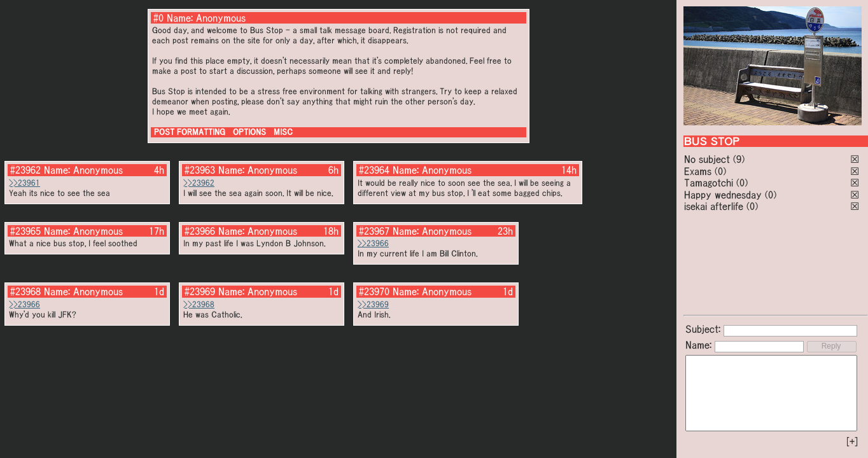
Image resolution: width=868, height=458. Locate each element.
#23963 (200, 170)
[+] (852, 441)
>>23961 (24, 183)
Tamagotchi (709, 183)
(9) (739, 159)
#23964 (374, 170)
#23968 (25, 291)
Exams (698, 171)
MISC (283, 132)
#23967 (374, 231)
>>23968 (199, 304)
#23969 (200, 291)
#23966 (200, 231)
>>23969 (373, 304)
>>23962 (199, 183)
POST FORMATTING (190, 132)
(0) (720, 171)
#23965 (25, 231)
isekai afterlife (714, 206)
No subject (709, 159)
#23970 (374, 291)
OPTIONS (249, 132)
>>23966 (373, 243)
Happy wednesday (723, 195)
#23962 (25, 170)
